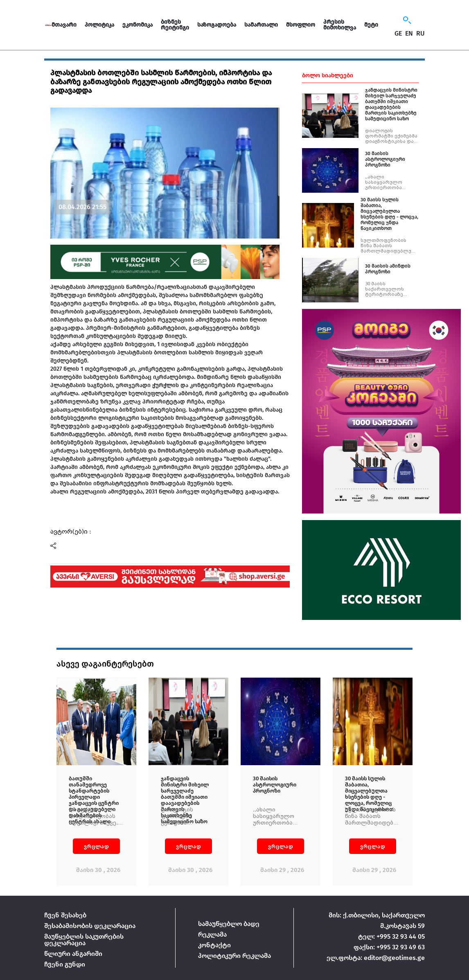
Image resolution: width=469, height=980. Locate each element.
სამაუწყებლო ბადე (229, 924)
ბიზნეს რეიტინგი (175, 25)
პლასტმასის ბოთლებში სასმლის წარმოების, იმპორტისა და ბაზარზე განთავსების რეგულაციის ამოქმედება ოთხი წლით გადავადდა (161, 82)
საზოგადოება (217, 25)
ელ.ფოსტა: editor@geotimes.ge (376, 958)
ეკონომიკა (138, 25)
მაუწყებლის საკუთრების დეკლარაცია (84, 940)
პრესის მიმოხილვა (340, 25)
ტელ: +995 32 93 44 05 (391, 936)
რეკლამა (212, 934)
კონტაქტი (214, 945)
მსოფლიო (301, 25)
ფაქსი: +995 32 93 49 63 (389, 947)
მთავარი (64, 25)
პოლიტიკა (99, 25)
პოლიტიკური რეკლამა (234, 956)
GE (398, 34)
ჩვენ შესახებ (65, 915)
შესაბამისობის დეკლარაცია (90, 926)
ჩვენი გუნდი (65, 964)
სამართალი (261, 25)
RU (421, 34)
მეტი (371, 25)
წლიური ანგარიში (73, 954)
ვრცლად (97, 846)
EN (409, 34)
